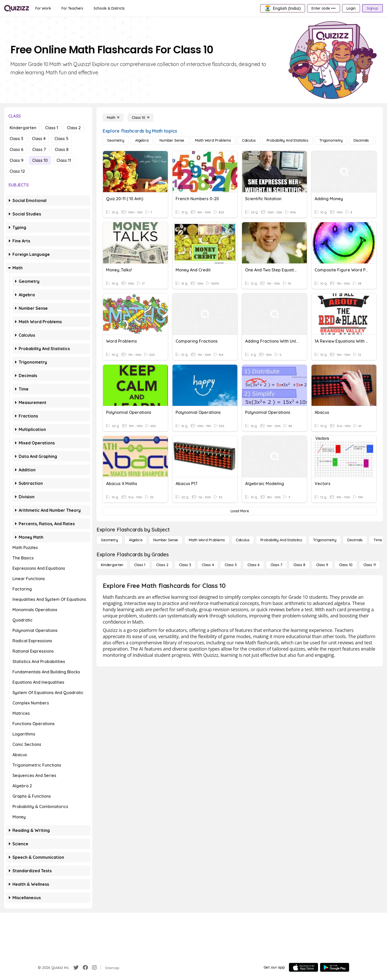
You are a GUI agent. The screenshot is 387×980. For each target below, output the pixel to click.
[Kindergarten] (112, 565)
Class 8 (62, 149)
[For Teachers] (72, 8)
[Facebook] (85, 968)
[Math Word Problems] (213, 140)
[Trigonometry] (331, 140)
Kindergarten (23, 128)
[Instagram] (94, 968)
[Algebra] (142, 140)
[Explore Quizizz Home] (17, 8)
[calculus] (249, 140)
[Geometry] (116, 140)
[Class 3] (185, 565)
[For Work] (43, 8)
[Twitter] (76, 968)
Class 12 (17, 171)
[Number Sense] (172, 140)
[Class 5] (231, 565)
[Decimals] (361, 140)
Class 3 (16, 139)
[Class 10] (141, 118)
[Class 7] (277, 565)
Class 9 (16, 160)
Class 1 (52, 128)
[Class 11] (370, 565)
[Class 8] (299, 565)
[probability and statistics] (288, 140)
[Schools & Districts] (109, 8)
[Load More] (240, 511)
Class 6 (16, 149)
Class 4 (39, 139)
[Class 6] (253, 565)
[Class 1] (140, 565)
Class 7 (39, 149)
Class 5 (61, 139)
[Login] (351, 8)
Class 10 (40, 160)
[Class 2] (162, 565)
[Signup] (372, 8)
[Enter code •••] (323, 8)
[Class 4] (208, 565)
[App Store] (303, 967)
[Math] (113, 118)
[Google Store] (335, 967)
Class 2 (74, 128)
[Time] (378, 540)
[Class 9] (322, 565)
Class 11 (64, 160)
